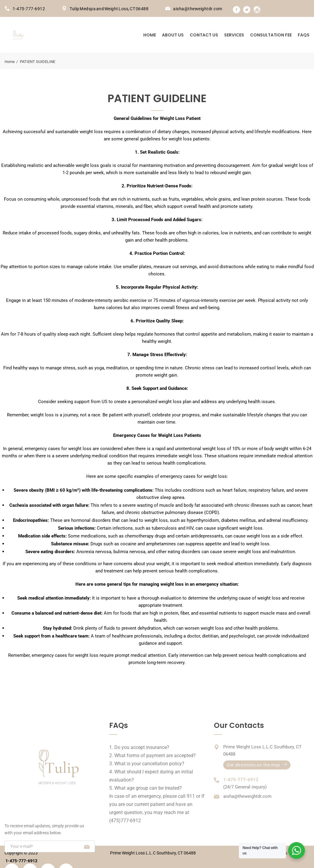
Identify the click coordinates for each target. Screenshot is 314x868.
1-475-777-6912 (29, 9)
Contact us (204, 35)
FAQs (304, 35)
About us (173, 35)
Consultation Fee (271, 35)
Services (234, 35)
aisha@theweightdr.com (198, 9)
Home (150, 35)
